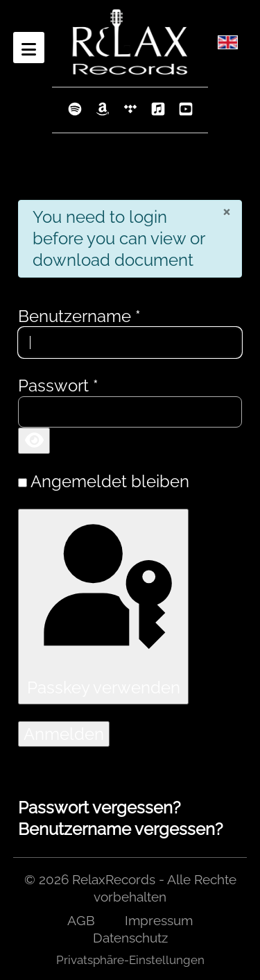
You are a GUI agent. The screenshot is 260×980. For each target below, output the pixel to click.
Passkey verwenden (103, 606)
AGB (81, 920)
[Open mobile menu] (29, 48)
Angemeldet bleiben (110, 481)
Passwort (58, 386)
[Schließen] (226, 211)
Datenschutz (130, 938)
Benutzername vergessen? (120, 829)
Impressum (159, 920)
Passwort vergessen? (99, 808)
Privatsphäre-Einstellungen (130, 960)
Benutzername (79, 316)
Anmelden (64, 734)
